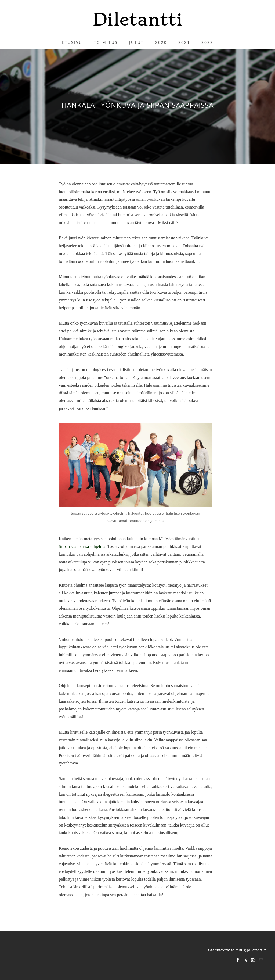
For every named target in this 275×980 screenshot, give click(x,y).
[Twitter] (245, 960)
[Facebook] (238, 960)
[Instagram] (253, 960)
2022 (207, 42)
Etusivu (72, 42)
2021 (184, 42)
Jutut (137, 42)
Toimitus (106, 42)
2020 (161, 42)
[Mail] (261, 960)
